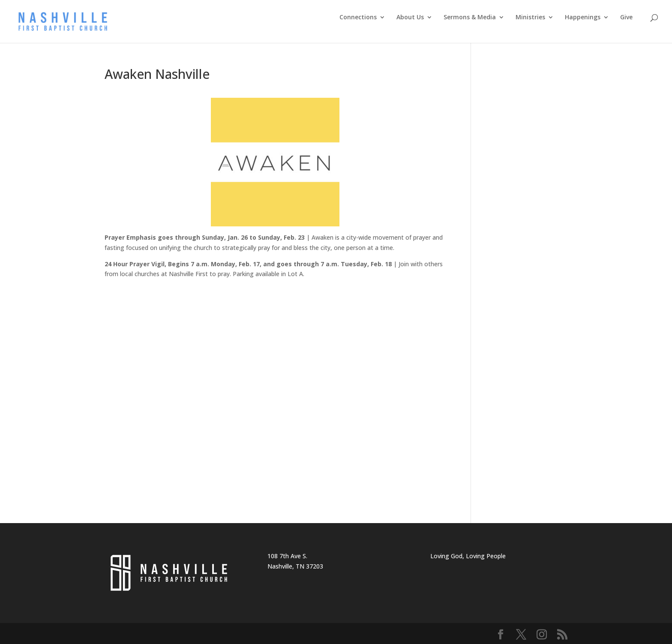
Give (626, 18)
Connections (358, 18)
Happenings (583, 18)
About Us (410, 18)
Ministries (530, 18)
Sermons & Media (470, 18)
